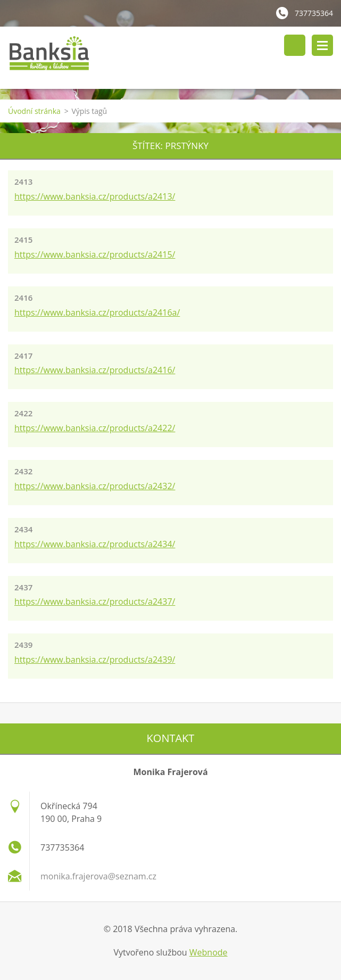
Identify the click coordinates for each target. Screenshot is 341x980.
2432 (23, 471)
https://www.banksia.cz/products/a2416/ (95, 370)
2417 (23, 356)
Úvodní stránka (34, 111)
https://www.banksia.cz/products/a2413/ (95, 196)
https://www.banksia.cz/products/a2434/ (95, 544)
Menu (322, 45)
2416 (23, 298)
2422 (23, 413)
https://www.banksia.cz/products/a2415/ (95, 254)
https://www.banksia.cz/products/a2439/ (95, 660)
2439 (23, 645)
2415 (23, 240)
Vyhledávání (295, 45)
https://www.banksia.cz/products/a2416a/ (97, 312)
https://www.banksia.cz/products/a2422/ (95, 428)
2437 (23, 587)
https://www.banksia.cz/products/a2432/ (95, 486)
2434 (23, 529)
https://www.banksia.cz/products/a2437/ (95, 602)
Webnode (209, 952)
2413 (23, 182)
